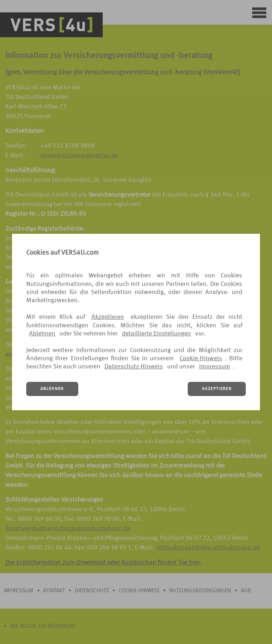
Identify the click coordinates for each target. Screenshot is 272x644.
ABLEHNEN (52, 389)
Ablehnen (42, 334)
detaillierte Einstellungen (156, 334)
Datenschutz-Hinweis (134, 367)
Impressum (215, 367)
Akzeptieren (108, 317)
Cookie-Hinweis (201, 358)
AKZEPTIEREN (217, 389)
